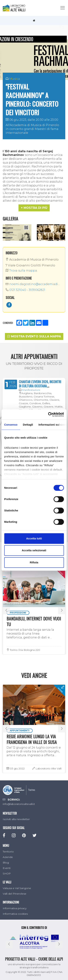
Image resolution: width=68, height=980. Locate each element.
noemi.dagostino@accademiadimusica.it (34, 284)
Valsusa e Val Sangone (17, 888)
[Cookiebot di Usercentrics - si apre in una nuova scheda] (48, 414)
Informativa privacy (15, 908)
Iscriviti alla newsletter (16, 819)
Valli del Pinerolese (15, 894)
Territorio (8, 852)
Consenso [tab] (11, 425)
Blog (6, 863)
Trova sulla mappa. (22, 271)
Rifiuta (34, 562)
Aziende (8, 857)
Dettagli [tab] (28, 425)
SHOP (7, 874)
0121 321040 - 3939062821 (25, 290)
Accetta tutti (34, 538)
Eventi (7, 868)
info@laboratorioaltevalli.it (19, 804)
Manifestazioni (31, 390)
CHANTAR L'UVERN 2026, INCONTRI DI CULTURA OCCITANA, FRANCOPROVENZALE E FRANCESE (40, 386)
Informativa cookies (15, 914)
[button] (34, 208)
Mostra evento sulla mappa (34, 336)
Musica (15, 79)
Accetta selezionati (34, 550)
